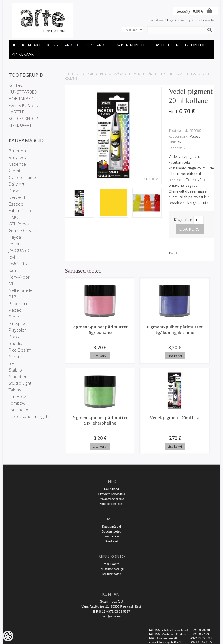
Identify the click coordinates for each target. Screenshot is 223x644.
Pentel (15, 317)
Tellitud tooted (111, 553)
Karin (14, 270)
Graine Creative (24, 230)
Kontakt (32, 45)
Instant (15, 244)
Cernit (15, 171)
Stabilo (15, 370)
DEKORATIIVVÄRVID (113, 74)
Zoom (153, 179)
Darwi (14, 191)
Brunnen (17, 151)
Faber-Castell (21, 210)
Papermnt (18, 303)
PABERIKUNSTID (132, 45)
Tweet (173, 253)
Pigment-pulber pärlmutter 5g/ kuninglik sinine (122, 338)
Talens (15, 390)
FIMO (14, 217)
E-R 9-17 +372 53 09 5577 (111, 590)
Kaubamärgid (111, 505)
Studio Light (20, 383)
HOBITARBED (97, 45)
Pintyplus (18, 323)
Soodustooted (111, 510)
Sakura (15, 356)
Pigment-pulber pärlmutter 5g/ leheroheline (161, 338)
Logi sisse (173, 20)
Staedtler (18, 376)
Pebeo (15, 310)
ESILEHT (70, 74)
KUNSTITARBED (62, 45)
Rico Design (20, 350)
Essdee (16, 204)
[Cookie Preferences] (8, 636)
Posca (15, 337)
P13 (13, 297)
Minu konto (111, 543)
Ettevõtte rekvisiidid (112, 473)
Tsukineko (18, 410)
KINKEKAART (24, 54)
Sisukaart (111, 520)
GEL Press (19, 224)
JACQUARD (19, 250)
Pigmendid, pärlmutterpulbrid (153, 74)
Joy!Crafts (18, 264)
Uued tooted (111, 515)
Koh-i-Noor (19, 277)
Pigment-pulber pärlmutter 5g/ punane (82, 335)
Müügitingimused (111, 483)
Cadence (17, 164)
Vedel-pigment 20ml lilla (201, 332)
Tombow (17, 403)
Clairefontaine (22, 177)
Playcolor (17, 330)
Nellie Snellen (22, 290)
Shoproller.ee (205, 640)
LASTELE (162, 45)
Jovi (12, 257)
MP (12, 283)
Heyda (15, 237)
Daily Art (17, 184)
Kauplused (111, 468)
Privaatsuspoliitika (111, 478)
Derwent (17, 197)
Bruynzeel (18, 157)
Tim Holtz (17, 396)
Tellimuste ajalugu (111, 548)
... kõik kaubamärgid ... (30, 416)
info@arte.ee (111, 595)
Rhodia (15, 343)
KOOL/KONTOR (191, 45)
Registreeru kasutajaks (200, 20)
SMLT (14, 363)
